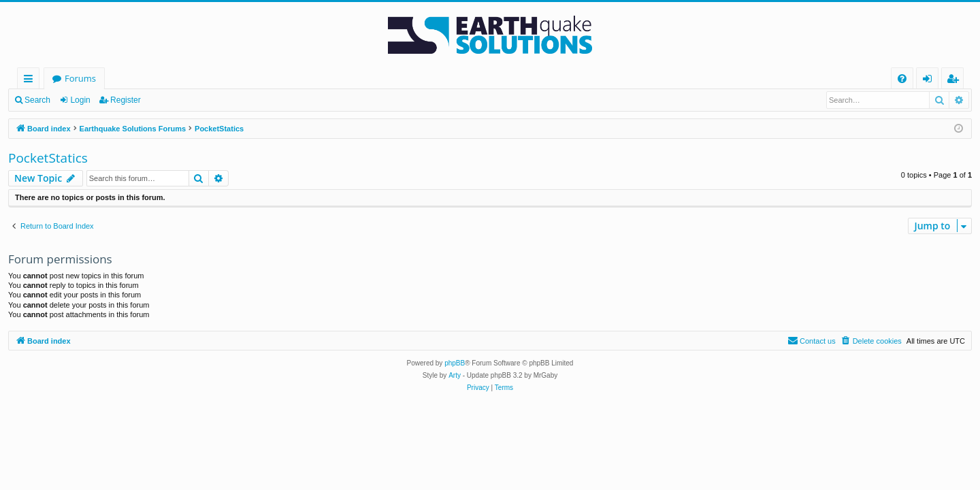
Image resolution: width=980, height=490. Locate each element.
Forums (80, 78)
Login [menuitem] (930, 81)
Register (126, 100)
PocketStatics (48, 158)
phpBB (455, 363)
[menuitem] (902, 79)
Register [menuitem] (955, 81)
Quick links (31, 81)
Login (80, 100)
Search (37, 100)
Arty (455, 375)
